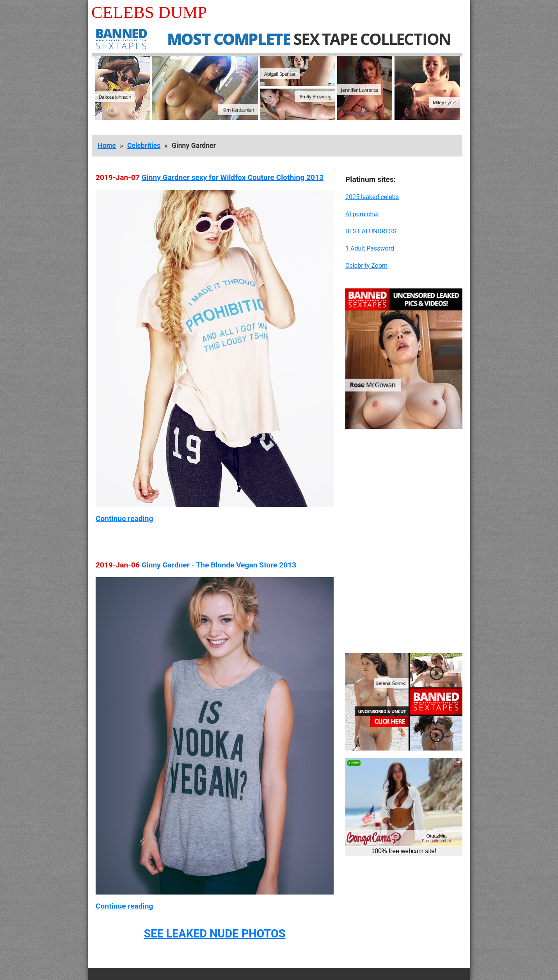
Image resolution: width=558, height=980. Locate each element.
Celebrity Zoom (366, 266)
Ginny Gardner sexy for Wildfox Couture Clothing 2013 (233, 177)
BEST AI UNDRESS (371, 231)
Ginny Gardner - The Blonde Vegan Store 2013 (219, 565)
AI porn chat (362, 214)
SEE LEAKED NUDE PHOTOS (214, 934)
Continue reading (124, 518)
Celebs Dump (149, 12)
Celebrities (144, 146)
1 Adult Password (370, 248)
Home (107, 146)
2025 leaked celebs (372, 197)
